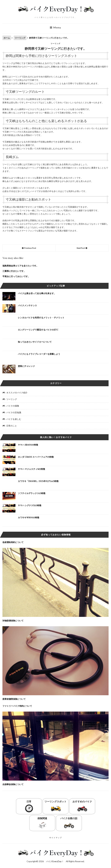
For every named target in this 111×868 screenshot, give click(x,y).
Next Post (81, 248)
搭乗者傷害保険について (14, 699)
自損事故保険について (13, 784)
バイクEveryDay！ (55, 861)
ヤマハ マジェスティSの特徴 (31, 469)
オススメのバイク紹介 (17, 393)
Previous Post (30, 248)
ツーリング (56, 43)
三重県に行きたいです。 (14, 271)
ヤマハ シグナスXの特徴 (30, 505)
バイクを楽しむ (14, 419)
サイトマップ (56, 838)
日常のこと (12, 426)
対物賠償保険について (13, 621)
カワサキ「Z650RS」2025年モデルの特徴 (38, 481)
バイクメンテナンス (27, 306)
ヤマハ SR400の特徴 (28, 445)
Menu (55, 27)
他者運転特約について (13, 542)
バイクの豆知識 (14, 412)
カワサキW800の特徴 (29, 518)
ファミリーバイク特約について (17, 706)
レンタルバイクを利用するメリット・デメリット (41, 318)
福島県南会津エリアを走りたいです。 (20, 266)
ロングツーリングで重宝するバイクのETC (38, 330)
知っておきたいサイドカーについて (35, 342)
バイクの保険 (13, 406)
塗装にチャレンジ (26, 366)
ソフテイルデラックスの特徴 (32, 493)
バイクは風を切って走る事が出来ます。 (37, 293)
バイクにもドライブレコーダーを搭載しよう (39, 354)
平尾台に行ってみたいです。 (16, 276)
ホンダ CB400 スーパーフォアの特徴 (36, 457)
